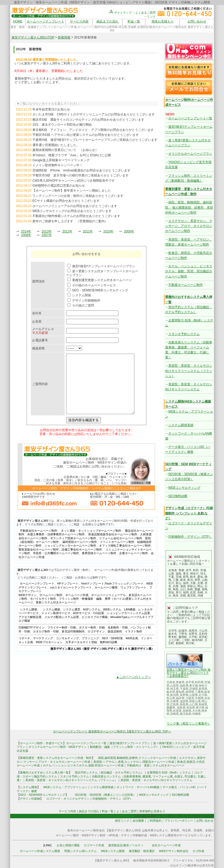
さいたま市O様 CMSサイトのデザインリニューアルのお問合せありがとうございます (94, 114)
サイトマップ (120, 13)
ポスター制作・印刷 (92, 639)
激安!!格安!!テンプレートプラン (130, 743)
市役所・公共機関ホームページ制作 (56, 565)
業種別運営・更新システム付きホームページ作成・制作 (56, 758)
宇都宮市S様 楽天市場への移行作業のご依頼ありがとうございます (81, 175)
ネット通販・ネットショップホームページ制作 (91, 542)
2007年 (47, 235)
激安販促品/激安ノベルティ (126, 845)
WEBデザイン (28, 607)
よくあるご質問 (126, 811)
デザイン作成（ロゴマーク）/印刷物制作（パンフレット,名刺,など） (189, 513)
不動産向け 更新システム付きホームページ (156, 765)
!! (187, 676)
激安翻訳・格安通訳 (142, 851)
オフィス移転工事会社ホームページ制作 (125, 557)
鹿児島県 (186, 714)
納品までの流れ (107, 21)
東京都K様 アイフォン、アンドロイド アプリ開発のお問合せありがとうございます (93, 130)
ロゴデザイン (96, 643)
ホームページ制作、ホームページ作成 (64, 607)
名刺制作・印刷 (118, 639)
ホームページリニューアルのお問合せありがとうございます (75, 206)
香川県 (200, 708)
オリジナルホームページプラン (190, 154)
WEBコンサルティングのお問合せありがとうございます (72, 211)
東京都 (194, 686)
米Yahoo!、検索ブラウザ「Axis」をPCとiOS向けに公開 (72, 155)
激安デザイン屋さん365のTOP (33, 37)
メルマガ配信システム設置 (62, 629)
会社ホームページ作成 (166, 845)
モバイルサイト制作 (43, 610)
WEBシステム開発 (113, 851)
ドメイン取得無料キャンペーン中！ (58, 165)
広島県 (174, 704)
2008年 (26, 235)
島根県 (203, 704)
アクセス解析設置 (30, 629)
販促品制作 (115, 643)
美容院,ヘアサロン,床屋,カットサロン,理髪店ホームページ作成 (134, 762)
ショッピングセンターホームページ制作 (70, 557)
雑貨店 (191, 762)
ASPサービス (82, 625)
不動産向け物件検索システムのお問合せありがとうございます (76, 216)
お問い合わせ (197, 21)
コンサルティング (67, 650)
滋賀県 (184, 701)
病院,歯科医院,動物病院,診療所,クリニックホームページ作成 (137, 758)
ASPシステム (92, 621)
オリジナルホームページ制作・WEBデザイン (58, 747)
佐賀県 (177, 711)
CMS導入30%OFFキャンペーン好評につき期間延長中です (74, 181)
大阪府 (190, 698)
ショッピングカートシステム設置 (128, 625)
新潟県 (174, 695)
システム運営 (72, 621)
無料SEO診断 (109, 654)
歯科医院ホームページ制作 (80, 554)
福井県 (180, 698)
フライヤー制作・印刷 (62, 639)
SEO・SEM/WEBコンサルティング (43, 795)
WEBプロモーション (49, 654)
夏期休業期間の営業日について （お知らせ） (65, 150)
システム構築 (51, 621)
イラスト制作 (134, 643)
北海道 (171, 682)
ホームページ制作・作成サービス (41, 743)
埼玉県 (174, 689)
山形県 (174, 686)
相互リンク (122, 821)
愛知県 (180, 692)
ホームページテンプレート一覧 (190, 118)
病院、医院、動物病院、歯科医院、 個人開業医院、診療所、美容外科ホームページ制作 (189, 207)
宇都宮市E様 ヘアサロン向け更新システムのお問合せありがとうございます (86, 135)
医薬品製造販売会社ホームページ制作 (113, 546)
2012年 (67, 231)
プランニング (90, 650)
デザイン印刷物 (30, 799)
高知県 (191, 708)
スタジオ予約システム (184, 334)
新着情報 (64, 37)
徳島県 (181, 708)
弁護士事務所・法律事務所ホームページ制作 (56, 546)
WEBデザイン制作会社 (174, 851)
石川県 (203, 695)
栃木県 (171, 692)
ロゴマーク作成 (94, 845)
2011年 (88, 231)
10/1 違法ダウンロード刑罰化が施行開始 (62, 125)
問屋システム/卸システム (81, 851)
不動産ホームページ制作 (186, 285)
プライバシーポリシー (179, 821)
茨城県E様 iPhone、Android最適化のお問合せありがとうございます (81, 170)
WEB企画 (132, 650)
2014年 (26, 231)
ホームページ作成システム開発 (40, 851)
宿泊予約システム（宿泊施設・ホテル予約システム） (108, 772)
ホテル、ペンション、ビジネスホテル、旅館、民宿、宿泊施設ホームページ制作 (189, 271)
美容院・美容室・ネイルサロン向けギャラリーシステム (156, 780)
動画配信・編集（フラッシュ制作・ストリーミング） (124, 747)
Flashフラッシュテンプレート (124, 595)
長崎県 (187, 711)
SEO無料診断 (178, 496)
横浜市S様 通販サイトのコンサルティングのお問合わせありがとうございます (88, 120)
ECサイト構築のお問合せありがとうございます (66, 201)
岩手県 (190, 682)
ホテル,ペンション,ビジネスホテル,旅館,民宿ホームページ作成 (83, 765)
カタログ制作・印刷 (46, 643)
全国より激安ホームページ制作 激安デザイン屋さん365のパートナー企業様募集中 (188, 673)
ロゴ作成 (198, 851)
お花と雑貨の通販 (68, 845)
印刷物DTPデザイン (31, 639)
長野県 (184, 695)
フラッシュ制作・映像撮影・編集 (80, 610)
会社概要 (138, 821)
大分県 (196, 711)
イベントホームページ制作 (117, 554)
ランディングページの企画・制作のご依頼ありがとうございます (78, 196)
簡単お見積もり (163, 21)
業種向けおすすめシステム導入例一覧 (44, 772)
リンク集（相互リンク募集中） (189, 724)
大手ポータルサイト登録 (81, 654)
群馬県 (203, 689)
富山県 (171, 698)
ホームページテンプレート (45, 21)
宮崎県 (174, 714)
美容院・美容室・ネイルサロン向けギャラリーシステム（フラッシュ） (189, 371)
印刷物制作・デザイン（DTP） (190, 537)
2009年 (129, 231)
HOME (18, 21)
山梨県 (194, 695)
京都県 (199, 698)
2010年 (108, 231)
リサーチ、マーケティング (36, 650)
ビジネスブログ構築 (95, 629)
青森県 (180, 682)
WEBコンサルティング (184, 488)
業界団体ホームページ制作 (99, 565)
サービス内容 (79, 21)
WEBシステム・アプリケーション (65, 787)
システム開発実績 (181, 425)
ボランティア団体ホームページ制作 (73, 550)
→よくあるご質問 (144, 13)
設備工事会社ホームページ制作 (82, 561)
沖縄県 (196, 714)
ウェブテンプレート (133, 599)
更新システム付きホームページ (56, 614)
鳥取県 (184, 704)
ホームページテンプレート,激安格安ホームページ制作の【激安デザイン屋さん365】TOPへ (112, 731)
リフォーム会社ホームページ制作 (121, 550)
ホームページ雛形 (106, 599)
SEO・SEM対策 (112, 650)
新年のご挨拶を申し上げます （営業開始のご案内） (70, 221)
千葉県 (184, 689)
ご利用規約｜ (156, 821)
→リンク (150, 16)
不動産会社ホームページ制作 (39, 542)
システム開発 (28, 621)
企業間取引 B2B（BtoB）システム (169, 772)
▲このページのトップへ (134, 689)
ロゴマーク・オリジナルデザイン (68, 799)
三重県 (199, 692)
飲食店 (182, 762)
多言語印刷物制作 (73, 643)
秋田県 (199, 682)
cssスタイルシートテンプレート (71, 599)
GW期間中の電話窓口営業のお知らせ (59, 186)
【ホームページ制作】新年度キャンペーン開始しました (72, 191)
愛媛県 (171, 708)
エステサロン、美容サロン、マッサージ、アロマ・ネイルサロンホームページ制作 (189, 226)
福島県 (184, 686)
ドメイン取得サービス (56, 625)
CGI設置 (99, 625)
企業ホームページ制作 (134, 565)
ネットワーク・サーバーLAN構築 (138, 787)
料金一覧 (134, 21)
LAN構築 (130, 621)
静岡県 (190, 692)
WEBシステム (112, 621)
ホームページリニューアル (108, 607)
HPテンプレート (68, 595)
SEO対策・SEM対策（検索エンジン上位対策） (105, 795)
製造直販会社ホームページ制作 (39, 561)
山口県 (194, 704)
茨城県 (194, 689)
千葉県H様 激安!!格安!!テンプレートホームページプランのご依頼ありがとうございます (95, 140)
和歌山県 (195, 701)
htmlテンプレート (93, 595)
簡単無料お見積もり (152, 811)
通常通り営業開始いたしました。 (56, 145)
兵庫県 (174, 701)
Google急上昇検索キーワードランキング (61, 160)
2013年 (47, 231)
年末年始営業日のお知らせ (51, 109)
